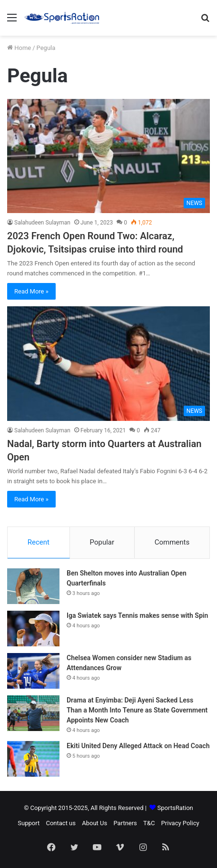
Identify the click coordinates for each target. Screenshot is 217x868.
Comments (172, 542)
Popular (102, 542)
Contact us (61, 823)
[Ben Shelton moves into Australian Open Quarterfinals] (33, 586)
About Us (94, 823)
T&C (149, 823)
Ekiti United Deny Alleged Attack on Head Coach (138, 746)
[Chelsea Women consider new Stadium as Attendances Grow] (33, 671)
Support (29, 823)
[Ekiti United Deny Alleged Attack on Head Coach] (33, 759)
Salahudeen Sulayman (42, 223)
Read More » (31, 291)
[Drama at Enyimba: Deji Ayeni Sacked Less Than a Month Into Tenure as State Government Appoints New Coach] (33, 713)
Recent (39, 542)
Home (19, 48)
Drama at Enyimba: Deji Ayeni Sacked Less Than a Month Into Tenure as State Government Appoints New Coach (137, 710)
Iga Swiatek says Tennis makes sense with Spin (137, 615)
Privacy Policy (180, 823)
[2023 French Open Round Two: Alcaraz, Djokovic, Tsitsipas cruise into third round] (108, 156)
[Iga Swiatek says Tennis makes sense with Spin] (33, 629)
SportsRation (175, 808)
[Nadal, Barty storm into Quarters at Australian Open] (108, 363)
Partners (125, 823)
